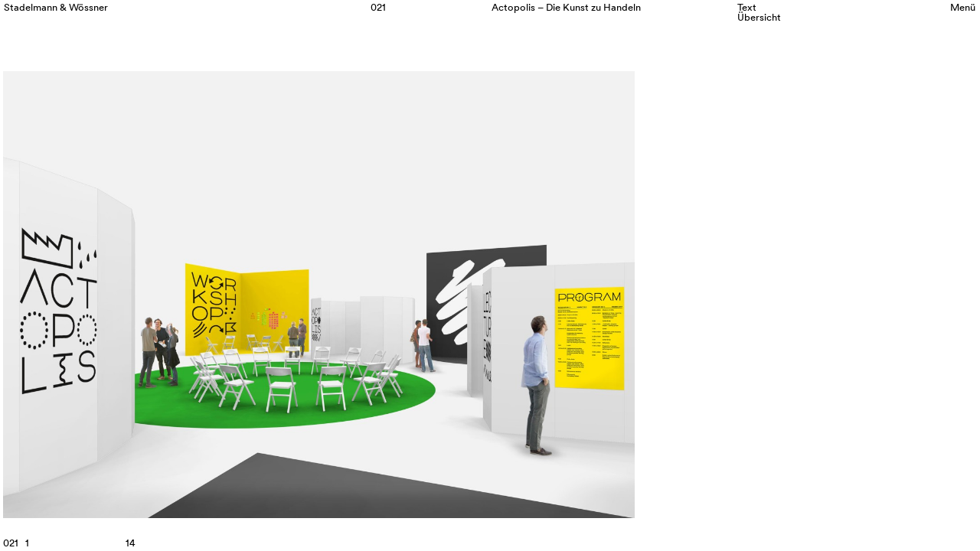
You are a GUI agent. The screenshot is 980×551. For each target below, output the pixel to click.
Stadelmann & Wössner (56, 7)
